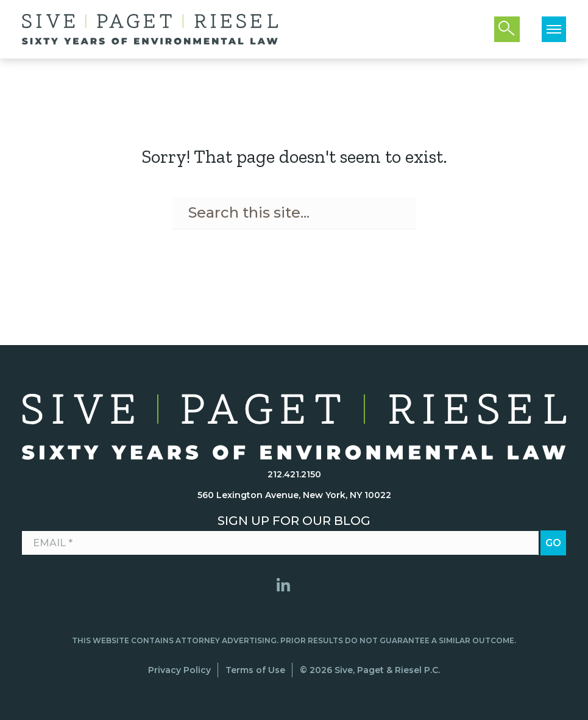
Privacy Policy (179, 670)
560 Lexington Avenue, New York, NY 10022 (294, 495)
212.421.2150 (294, 474)
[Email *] (280, 543)
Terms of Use (255, 670)
